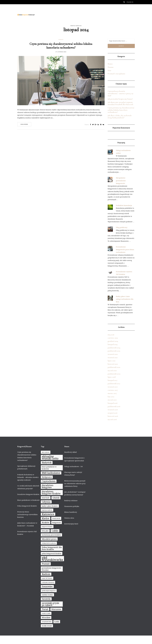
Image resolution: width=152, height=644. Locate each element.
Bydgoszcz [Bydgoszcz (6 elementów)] (47, 477)
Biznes (110, 64)
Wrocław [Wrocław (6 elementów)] (46, 617)
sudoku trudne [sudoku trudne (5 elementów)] (47, 595)
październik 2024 (114, 348)
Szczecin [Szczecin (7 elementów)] (46, 599)
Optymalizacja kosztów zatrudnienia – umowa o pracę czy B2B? (121, 93)
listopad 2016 (113, 403)
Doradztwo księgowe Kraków (28, 494)
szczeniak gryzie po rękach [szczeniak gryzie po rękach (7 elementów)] (50, 604)
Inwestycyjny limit (71, 524)
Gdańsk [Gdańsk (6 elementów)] (56, 498)
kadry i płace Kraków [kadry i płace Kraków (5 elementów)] (50, 506)
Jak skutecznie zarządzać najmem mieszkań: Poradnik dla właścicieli (120, 103)
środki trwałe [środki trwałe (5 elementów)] (47, 626)
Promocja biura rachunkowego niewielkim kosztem (27, 514)
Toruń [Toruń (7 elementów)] (45, 609)
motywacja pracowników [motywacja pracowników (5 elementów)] (51, 535)
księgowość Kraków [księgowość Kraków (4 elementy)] (47, 527)
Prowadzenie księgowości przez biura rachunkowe (125, 250)
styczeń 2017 (112, 400)
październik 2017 (114, 383)
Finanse (61, 40)
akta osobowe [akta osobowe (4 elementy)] (46, 452)
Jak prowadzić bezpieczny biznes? (120, 99)
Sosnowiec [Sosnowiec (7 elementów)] (47, 586)
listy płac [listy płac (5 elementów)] (45, 531)
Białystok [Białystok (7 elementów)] (47, 463)
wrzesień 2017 (113, 387)
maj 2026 (111, 335)
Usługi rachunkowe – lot (74, 466)
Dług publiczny (122, 227)
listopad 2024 (113, 344)
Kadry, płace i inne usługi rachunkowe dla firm (125, 299)
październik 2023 (114, 351)
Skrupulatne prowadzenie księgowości (121, 181)
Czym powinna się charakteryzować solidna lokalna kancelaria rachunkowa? (61, 46)
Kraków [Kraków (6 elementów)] (46, 522)
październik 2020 (114, 367)
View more (24, 124)
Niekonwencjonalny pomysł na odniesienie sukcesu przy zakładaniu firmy (75, 483)
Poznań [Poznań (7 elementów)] (46, 564)
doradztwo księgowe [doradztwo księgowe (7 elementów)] (48, 486)
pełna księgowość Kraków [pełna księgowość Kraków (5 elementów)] (52, 553)
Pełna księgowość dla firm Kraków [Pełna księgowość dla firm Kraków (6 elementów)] (52, 548)
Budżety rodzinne (71, 500)
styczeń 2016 (112, 419)
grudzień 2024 (113, 341)
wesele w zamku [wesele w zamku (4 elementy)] (46, 613)
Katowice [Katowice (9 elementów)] (48, 514)
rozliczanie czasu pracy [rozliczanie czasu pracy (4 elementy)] (48, 582)
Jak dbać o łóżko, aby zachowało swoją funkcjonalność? (120, 117)
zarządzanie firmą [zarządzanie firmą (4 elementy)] (47, 622)
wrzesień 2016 (113, 410)
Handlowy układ (70, 452)
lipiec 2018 (112, 377)
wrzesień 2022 (113, 354)
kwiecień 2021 (113, 364)
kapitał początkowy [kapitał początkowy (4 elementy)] (47, 510)
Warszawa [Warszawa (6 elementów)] (56, 609)
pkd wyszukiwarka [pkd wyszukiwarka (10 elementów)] (52, 559)
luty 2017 (111, 397)
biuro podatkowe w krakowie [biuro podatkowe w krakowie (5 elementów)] (49, 468)
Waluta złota (69, 518)
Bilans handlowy (71, 512)
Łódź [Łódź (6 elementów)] (57, 622)
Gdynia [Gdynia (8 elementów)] (46, 502)
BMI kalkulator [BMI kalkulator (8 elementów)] (51, 473)
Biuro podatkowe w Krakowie (28, 500)
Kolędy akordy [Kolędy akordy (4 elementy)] (56, 518)
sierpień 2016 (113, 413)
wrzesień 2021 (113, 357)
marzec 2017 (112, 393)
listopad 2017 (113, 380)
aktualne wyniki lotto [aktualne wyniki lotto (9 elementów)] (50, 457)
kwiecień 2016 (113, 416)
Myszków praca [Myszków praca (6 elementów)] (49, 539)
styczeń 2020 (112, 370)
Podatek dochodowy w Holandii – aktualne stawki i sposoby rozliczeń (28, 477)
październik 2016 (114, 406)
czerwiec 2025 (113, 338)
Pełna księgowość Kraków (27, 506)
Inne (109, 70)
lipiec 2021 (112, 361)
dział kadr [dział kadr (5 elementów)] (46, 498)
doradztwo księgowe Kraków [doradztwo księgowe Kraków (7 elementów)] (51, 492)
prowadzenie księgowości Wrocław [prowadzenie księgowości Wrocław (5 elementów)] (51, 569)
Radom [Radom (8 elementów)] (46, 574)
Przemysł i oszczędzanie (116, 74)
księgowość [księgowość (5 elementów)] (57, 522)
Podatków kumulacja (124, 205)
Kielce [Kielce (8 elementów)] (46, 518)
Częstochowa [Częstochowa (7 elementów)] (49, 481)
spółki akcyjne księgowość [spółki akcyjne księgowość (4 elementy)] (49, 591)
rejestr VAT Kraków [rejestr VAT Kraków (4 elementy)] (47, 578)
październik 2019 (114, 374)
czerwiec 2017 (113, 390)
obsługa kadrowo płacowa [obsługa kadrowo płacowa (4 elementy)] (49, 543)
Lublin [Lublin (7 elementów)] (55, 531)
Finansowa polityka (72, 506)
